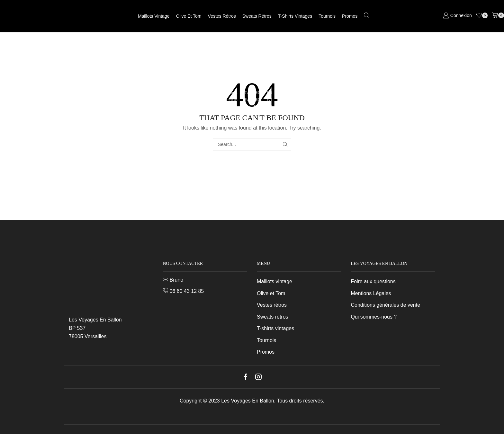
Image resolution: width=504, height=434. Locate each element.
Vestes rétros (222, 16)
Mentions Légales (371, 293)
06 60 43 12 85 (187, 291)
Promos (350, 16)
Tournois (327, 16)
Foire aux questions (373, 281)
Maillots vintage (154, 16)
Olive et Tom (189, 16)
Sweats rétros (257, 16)
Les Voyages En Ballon (248, 401)
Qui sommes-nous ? (374, 317)
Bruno (177, 280)
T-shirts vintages (295, 16)
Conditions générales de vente (386, 305)
